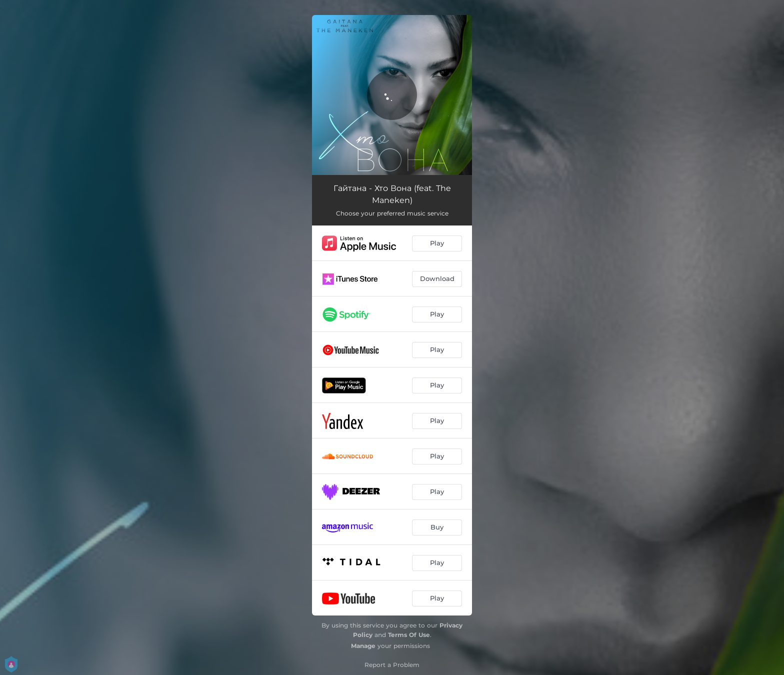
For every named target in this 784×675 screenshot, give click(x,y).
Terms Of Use (409, 635)
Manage (363, 646)
